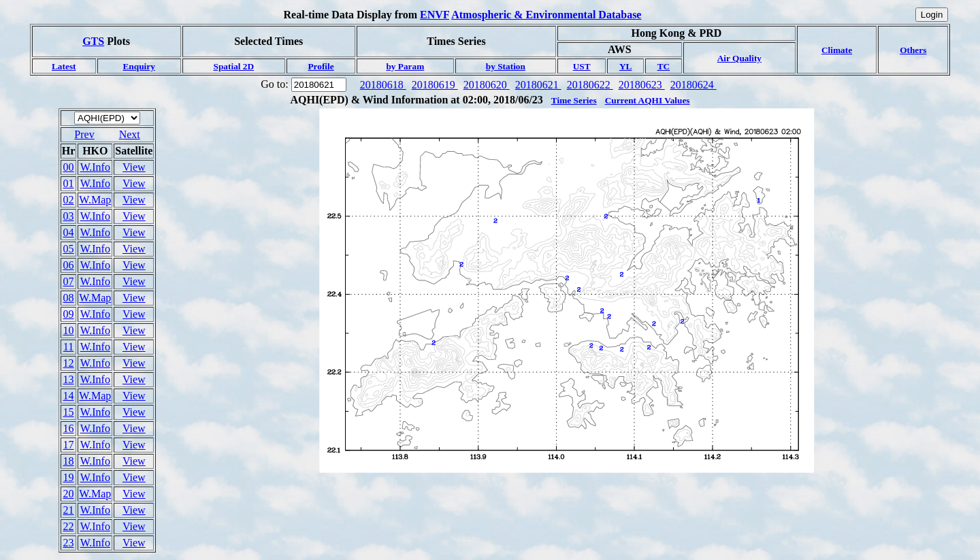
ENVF (435, 15)
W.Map (95, 200)
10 (69, 330)
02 (69, 200)
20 (69, 494)
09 (69, 314)
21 (69, 510)
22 (69, 526)
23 (69, 543)
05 (69, 249)
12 (69, 363)
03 (69, 216)
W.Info (95, 167)
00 (69, 167)
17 (69, 445)
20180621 (538, 85)
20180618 (383, 85)
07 (69, 281)
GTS (93, 41)
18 (69, 461)
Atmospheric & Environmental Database (546, 15)
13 (69, 379)
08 (69, 298)
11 (68, 347)
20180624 (693, 85)
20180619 (435, 85)
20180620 (487, 85)
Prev (84, 134)
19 (69, 477)
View (134, 167)
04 (69, 232)
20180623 (642, 85)
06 (69, 265)
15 (69, 412)
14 (69, 396)
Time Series (574, 100)
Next (130, 134)
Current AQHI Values (648, 100)
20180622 (590, 85)
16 (69, 428)
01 (69, 183)
